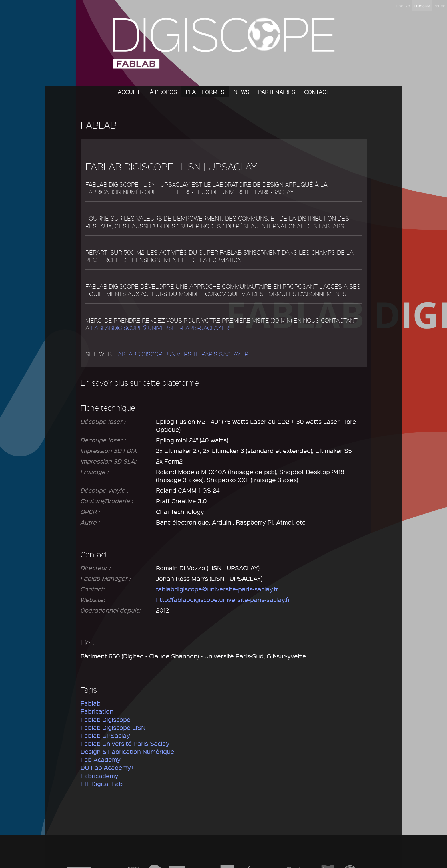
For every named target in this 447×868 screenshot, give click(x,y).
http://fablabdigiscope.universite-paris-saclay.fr (223, 600)
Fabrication (97, 711)
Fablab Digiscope (106, 719)
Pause (439, 6)
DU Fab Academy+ (107, 767)
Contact (317, 92)
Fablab (91, 703)
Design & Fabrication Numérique (127, 751)
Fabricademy (99, 776)
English (403, 6)
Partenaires (277, 92)
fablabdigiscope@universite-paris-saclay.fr (160, 328)
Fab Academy (101, 759)
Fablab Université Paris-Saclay (125, 743)
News (241, 92)
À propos (163, 92)
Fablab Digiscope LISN (113, 727)
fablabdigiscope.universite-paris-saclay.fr (181, 354)
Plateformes (205, 92)
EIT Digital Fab (102, 784)
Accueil (129, 92)
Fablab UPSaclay (105, 735)
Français (422, 6)
